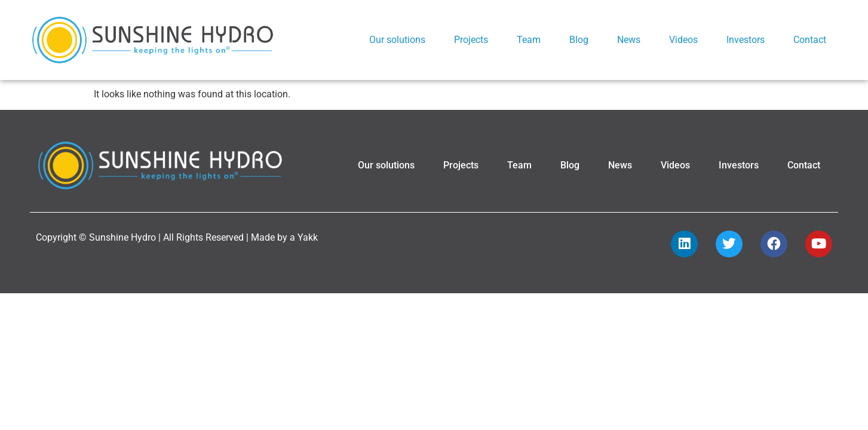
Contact (810, 40)
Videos (683, 40)
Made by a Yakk (284, 259)
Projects (471, 40)
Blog (579, 40)
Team (529, 40)
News (629, 40)
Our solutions (397, 40)
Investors (746, 40)
